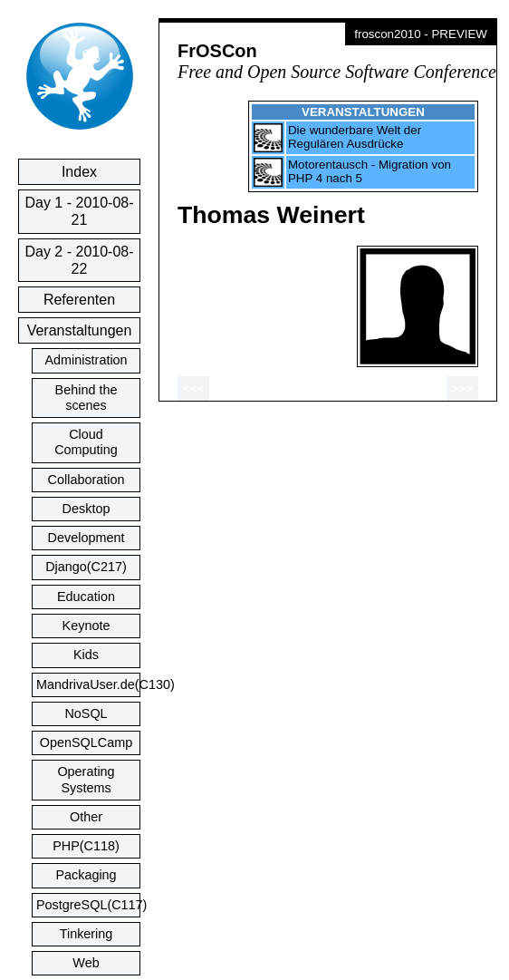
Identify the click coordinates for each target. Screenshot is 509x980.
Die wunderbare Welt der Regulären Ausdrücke (355, 137)
